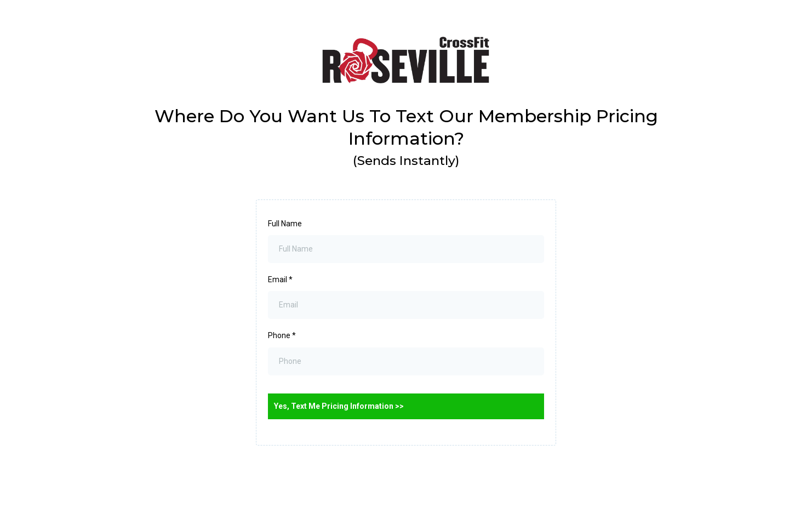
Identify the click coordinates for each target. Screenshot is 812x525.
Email (280, 279)
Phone (282, 335)
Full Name (285, 224)
